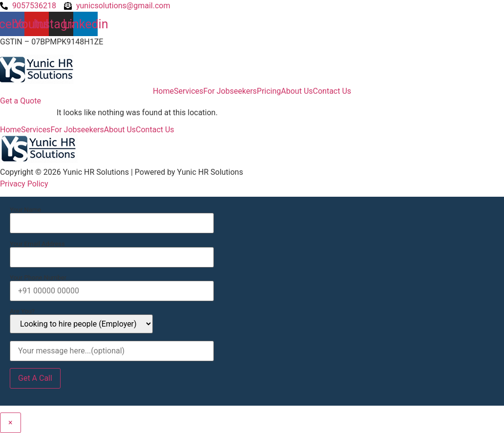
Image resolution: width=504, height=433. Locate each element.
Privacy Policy (24, 184)
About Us (297, 91)
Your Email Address (112, 251)
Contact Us (332, 91)
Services (189, 91)
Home (163, 91)
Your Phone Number (112, 285)
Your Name (112, 217)
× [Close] (10, 423)
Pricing (269, 91)
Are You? (81, 321)
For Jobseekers (230, 91)
